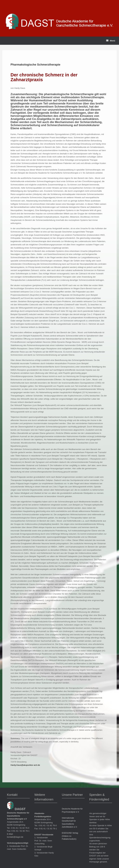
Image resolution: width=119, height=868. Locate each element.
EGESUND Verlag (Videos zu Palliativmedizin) (70, 836)
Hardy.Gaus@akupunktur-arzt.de (25, 765)
